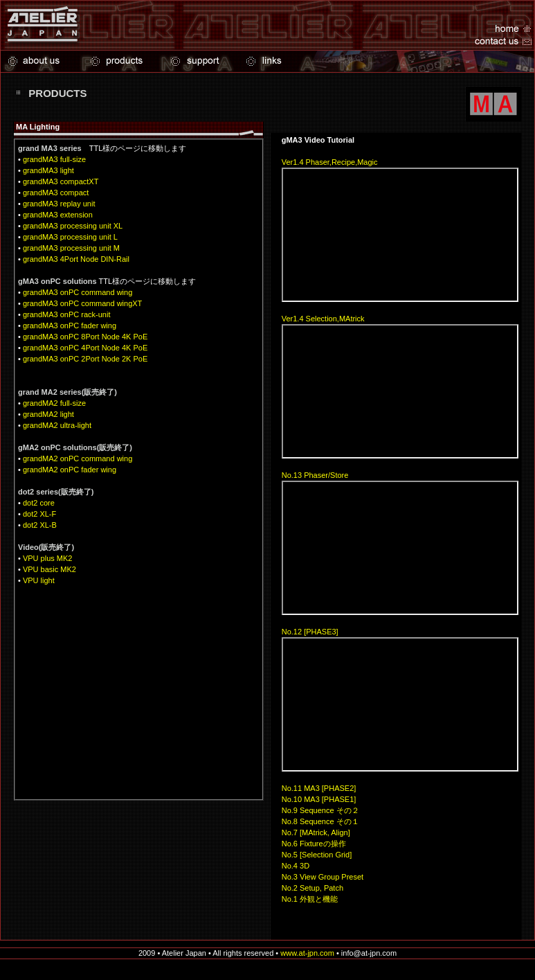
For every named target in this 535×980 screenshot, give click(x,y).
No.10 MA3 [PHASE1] (319, 799)
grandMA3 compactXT (61, 181)
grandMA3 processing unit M (71, 248)
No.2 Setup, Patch (312, 888)
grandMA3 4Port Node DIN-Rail (76, 259)
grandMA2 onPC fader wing (70, 470)
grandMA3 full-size (54, 159)
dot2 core (39, 503)
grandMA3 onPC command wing (78, 292)
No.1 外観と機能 (310, 899)
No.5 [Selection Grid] (317, 855)
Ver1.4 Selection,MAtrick (323, 319)
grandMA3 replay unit (59, 204)
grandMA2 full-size (54, 403)
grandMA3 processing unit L (70, 237)
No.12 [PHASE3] (310, 632)
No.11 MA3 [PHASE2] (319, 788)
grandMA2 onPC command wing (78, 458)
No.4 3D (296, 866)
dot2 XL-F (39, 514)
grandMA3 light (48, 170)
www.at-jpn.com (307, 953)
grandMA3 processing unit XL (73, 226)
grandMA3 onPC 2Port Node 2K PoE (85, 359)
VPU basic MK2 (49, 569)
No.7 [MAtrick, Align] (316, 832)
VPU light (39, 580)
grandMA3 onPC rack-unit (67, 314)
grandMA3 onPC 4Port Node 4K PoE (85, 348)
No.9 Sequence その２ (320, 810)
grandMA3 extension (58, 215)
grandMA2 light (48, 414)
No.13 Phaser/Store (315, 475)
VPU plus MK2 (48, 558)
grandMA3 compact (56, 193)
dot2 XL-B (40, 525)
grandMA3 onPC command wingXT (82, 303)
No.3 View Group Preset (323, 877)
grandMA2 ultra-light (57, 425)
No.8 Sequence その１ (320, 821)
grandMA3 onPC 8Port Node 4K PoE (85, 337)
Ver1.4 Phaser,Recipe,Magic (330, 162)
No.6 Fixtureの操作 (314, 844)
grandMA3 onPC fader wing (70, 326)
